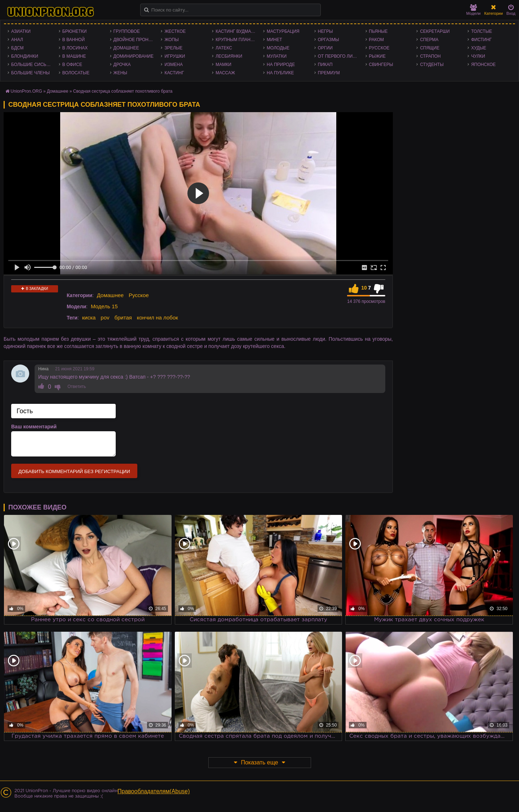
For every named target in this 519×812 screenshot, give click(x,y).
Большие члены (30, 73)
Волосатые (76, 73)
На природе (281, 65)
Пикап (325, 65)
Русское (379, 48)
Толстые (482, 31)
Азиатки (21, 31)
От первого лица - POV (340, 56)
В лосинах (75, 48)
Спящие (430, 48)
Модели (474, 10)
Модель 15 (104, 306)
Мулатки (277, 56)
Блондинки (25, 56)
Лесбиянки (229, 56)
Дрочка (122, 65)
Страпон (430, 56)
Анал (17, 40)
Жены (120, 73)
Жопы (171, 40)
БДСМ (17, 48)
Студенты (432, 65)
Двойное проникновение (136, 40)
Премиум (329, 73)
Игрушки (175, 56)
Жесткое (175, 31)
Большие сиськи (32, 65)
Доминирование (134, 56)
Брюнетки (75, 31)
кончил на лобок (158, 317)
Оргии (325, 48)
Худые (479, 48)
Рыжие (377, 56)
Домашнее (126, 48)
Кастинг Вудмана (236, 31)
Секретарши (435, 31)
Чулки (478, 56)
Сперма (429, 40)
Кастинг (174, 73)
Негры (325, 31)
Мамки (223, 65)
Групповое (127, 31)
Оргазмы (329, 40)
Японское (483, 65)
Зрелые (173, 48)
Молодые (278, 48)
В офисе (72, 65)
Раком (376, 40)
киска (89, 317)
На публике (280, 73)
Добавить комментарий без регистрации (74, 471)
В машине (74, 56)
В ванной (74, 40)
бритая (123, 317)
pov (105, 317)
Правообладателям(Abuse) (154, 791)
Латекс (224, 48)
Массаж (225, 73)
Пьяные (378, 31)
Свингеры (381, 65)
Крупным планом (236, 40)
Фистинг (481, 40)
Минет (274, 40)
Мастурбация (283, 31)
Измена (174, 65)
